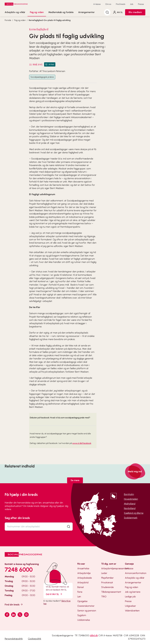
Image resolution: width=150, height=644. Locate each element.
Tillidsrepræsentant (111, 592)
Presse (141, 4)
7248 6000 (19, 570)
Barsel (80, 587)
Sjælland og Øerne (134, 513)
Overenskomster (86, 606)
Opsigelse (82, 601)
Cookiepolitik (35, 639)
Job (132, 4)
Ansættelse (83, 568)
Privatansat (107, 582)
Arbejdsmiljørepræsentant (115, 568)
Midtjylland (130, 504)
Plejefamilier (107, 578)
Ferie (80, 592)
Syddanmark (131, 518)
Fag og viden (37, 12)
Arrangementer (86, 12)
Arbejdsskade (85, 578)
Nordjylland (130, 508)
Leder (104, 573)
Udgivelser (130, 606)
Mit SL (118, 12)
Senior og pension (87, 611)
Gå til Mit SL (54, 594)
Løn (79, 597)
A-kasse (97, 4)
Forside (8, 20)
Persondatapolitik (14, 639)
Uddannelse (84, 620)
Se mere (75, 480)
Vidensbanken (132, 611)
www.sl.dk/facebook (82, 443)
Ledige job (130, 597)
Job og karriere (133, 592)
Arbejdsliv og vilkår (15, 12)
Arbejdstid (83, 582)
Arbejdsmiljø (84, 573)
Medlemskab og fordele (61, 12)
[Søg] (107, 12)
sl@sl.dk (94, 635)
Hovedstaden (131, 499)
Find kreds (121, 4)
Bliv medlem (135, 12)
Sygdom (82, 615)
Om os (108, 4)
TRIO (104, 597)
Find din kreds (14, 604)
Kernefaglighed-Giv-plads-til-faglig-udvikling (50, 20)
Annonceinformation (136, 573)
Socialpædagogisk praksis (42, 77)
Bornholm (129, 494)
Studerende (107, 587)
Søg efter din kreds (17, 518)
